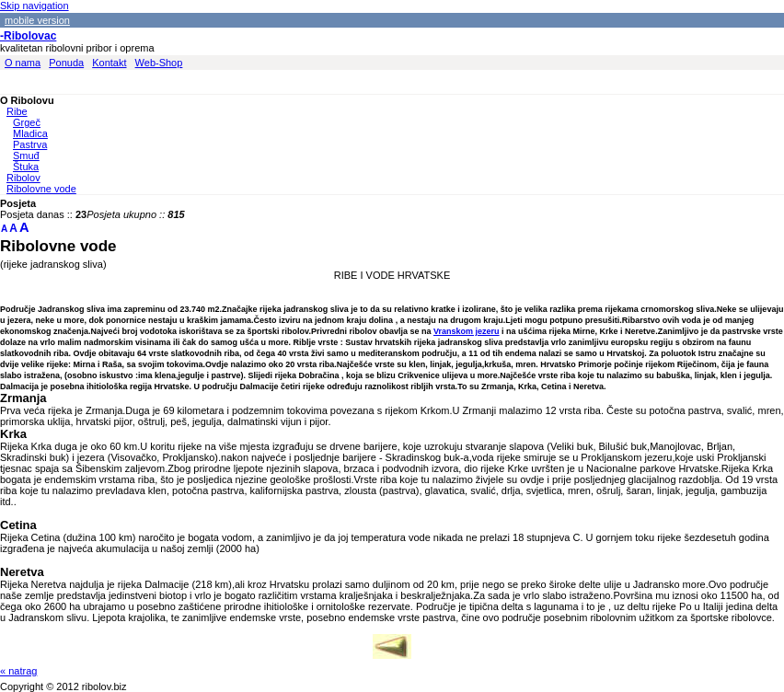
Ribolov (23, 178)
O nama (23, 63)
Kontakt (109, 63)
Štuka (26, 167)
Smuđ (26, 156)
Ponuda (66, 63)
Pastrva (30, 144)
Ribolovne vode (41, 189)
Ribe (17, 111)
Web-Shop (159, 63)
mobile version (37, 20)
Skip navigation (35, 6)
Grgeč (27, 122)
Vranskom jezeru (467, 331)
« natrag (18, 671)
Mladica (30, 133)
